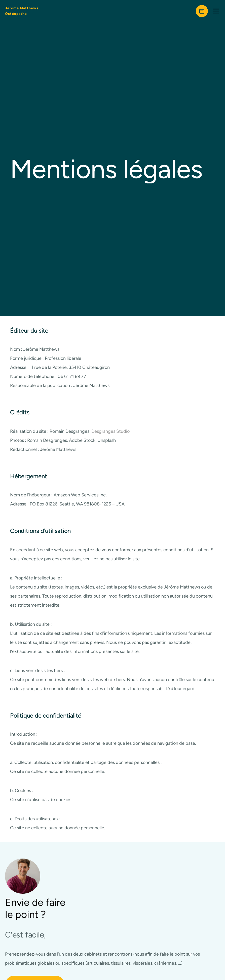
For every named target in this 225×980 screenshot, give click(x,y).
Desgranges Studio (110, 439)
